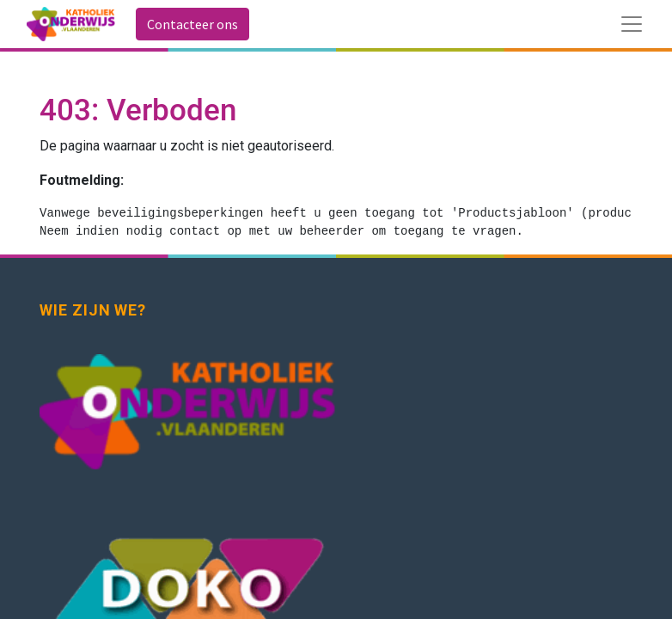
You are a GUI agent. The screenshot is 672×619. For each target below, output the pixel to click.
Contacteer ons (192, 24)
